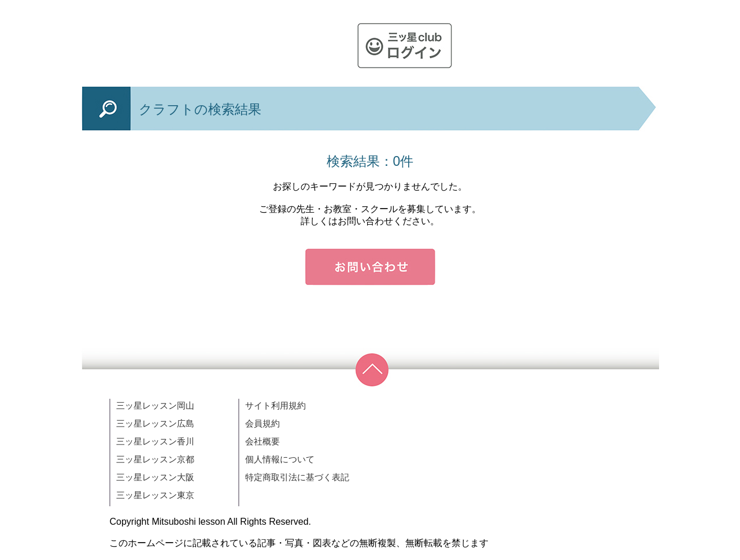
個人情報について (280, 459)
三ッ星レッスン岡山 (155, 405)
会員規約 (262, 423)
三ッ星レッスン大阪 (155, 477)
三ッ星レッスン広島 (155, 423)
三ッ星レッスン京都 (155, 459)
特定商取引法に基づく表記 (297, 477)
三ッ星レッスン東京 (155, 495)
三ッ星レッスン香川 (155, 441)
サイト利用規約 (275, 405)
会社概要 (262, 441)
